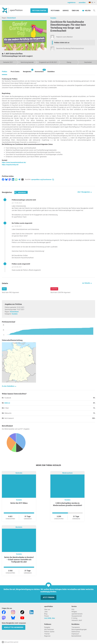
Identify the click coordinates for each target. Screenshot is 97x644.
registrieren (72, 3)
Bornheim (19, 527)
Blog (46, 614)
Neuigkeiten (27, 71)
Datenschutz (76, 632)
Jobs (46, 612)
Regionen (47, 636)
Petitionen (55, 11)
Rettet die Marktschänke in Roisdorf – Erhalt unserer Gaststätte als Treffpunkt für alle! (19, 559)
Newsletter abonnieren (14, 627)
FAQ (73, 609)
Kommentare (39, 71)
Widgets (74, 612)
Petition (4, 72)
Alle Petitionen (49, 629)
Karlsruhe (19, 473)
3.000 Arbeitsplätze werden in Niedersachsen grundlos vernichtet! (67, 504)
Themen (47, 634)
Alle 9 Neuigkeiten (84, 192)
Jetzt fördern (48, 597)
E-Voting (74, 618)
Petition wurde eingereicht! (21, 264)
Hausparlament (77, 616)
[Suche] (94, 10)
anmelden (82, 3)
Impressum (75, 634)
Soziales (53, 18)
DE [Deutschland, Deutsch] (91, 3)
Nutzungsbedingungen (79, 629)
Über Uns (75, 11)
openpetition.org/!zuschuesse (43, 179)
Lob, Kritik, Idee (50, 618)
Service (66, 11)
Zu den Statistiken (8, 386)
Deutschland (11, 18)
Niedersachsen (67, 473)
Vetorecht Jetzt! (77, 620)
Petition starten (39, 11)
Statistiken (51, 72)
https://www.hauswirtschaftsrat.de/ (14, 162)
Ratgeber (47, 627)
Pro (4, 289)
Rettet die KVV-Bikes (19, 503)
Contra (54, 289)
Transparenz (76, 627)
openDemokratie (77, 614)
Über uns (47, 609)
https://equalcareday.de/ (10, 165)
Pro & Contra (15, 72)
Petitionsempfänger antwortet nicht (24, 200)
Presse (46, 616)
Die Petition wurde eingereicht (22, 223)
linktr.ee (7, 403)
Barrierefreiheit (76, 636)
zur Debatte (86, 283)
